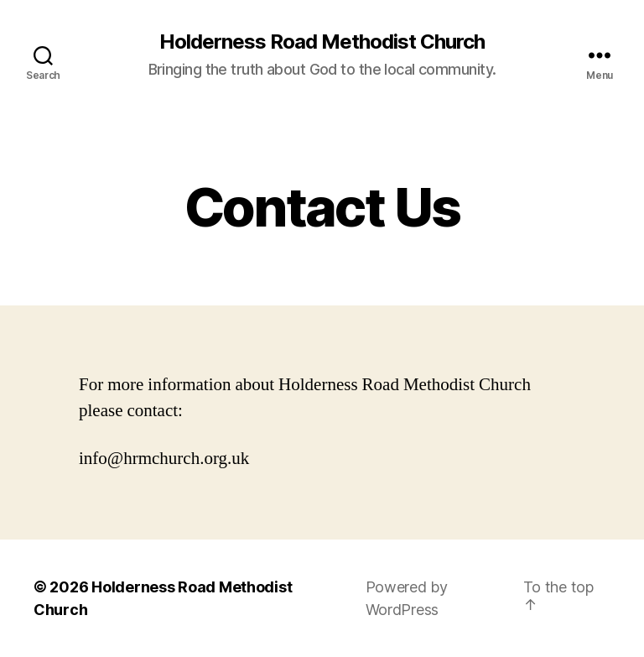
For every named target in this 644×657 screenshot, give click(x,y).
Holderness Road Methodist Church (322, 42)
